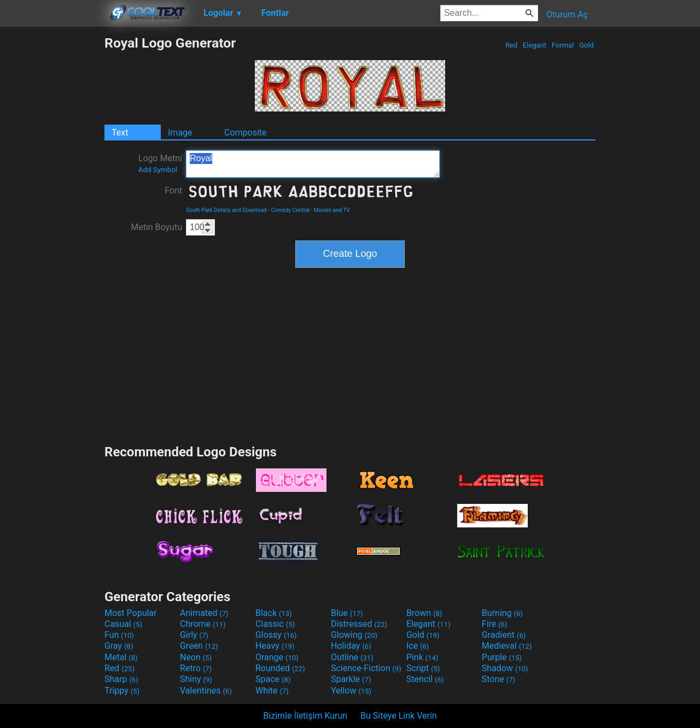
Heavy (275, 646)
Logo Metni (160, 163)
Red (512, 45)
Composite (246, 133)
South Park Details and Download (226, 210)
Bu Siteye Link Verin (399, 716)
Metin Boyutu (156, 227)
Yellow (351, 691)
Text (120, 133)
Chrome (203, 624)
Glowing (354, 635)
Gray (119, 646)
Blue (347, 613)
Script (423, 668)
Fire (495, 624)
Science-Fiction (366, 668)
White (272, 691)
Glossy (276, 635)
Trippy (122, 691)
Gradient (504, 635)
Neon (196, 657)
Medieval (507, 646)
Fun (119, 635)
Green (199, 646)
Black (274, 613)
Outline (352, 657)
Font (173, 190)
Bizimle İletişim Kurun (305, 716)
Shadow (505, 668)
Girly (194, 635)
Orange (277, 657)
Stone (498, 679)
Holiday (351, 646)
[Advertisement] (52, 199)
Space (273, 679)
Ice (418, 646)
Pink (422, 657)
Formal (563, 45)
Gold (587, 45)
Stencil (425, 679)
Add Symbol (158, 170)
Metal (121, 657)
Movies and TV (332, 210)
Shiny (196, 679)
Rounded (280, 668)
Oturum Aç (567, 14)
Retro (196, 668)
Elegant (535, 45)
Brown (424, 613)
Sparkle (351, 679)
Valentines (206, 691)
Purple (502, 657)
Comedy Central (290, 210)
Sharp (121, 679)
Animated (204, 613)
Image (180, 133)
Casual (123, 624)
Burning (502, 613)
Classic (275, 624)
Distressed (359, 624)
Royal (313, 164)
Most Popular (131, 613)
